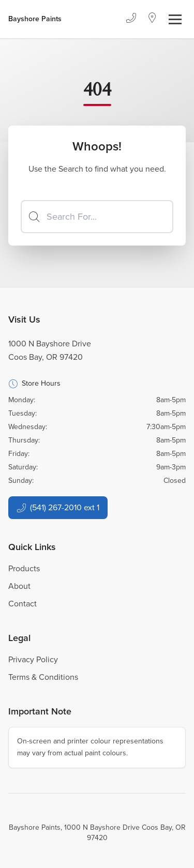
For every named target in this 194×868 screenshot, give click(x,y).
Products (24, 568)
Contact (23, 604)
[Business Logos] (35, 19)
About (19, 586)
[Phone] (131, 19)
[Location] (152, 19)
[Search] (97, 217)
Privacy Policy (33, 659)
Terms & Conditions (43, 677)
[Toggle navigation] (175, 19)
